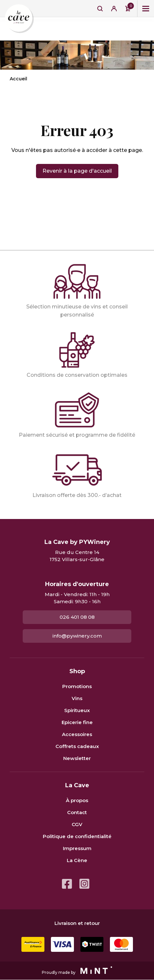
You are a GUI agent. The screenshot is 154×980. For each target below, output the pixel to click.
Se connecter (114, 8)
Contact (77, 812)
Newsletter (77, 758)
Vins (77, 698)
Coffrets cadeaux (77, 746)
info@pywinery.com (77, 636)
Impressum (77, 848)
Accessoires (77, 734)
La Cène (77, 860)
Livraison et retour (77, 923)
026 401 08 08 (77, 617)
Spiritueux (77, 710)
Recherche (100, 8)
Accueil (18, 79)
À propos (77, 800)
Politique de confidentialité (77, 836)
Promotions (77, 686)
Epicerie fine (77, 722)
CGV (77, 824)
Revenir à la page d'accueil (77, 171)
